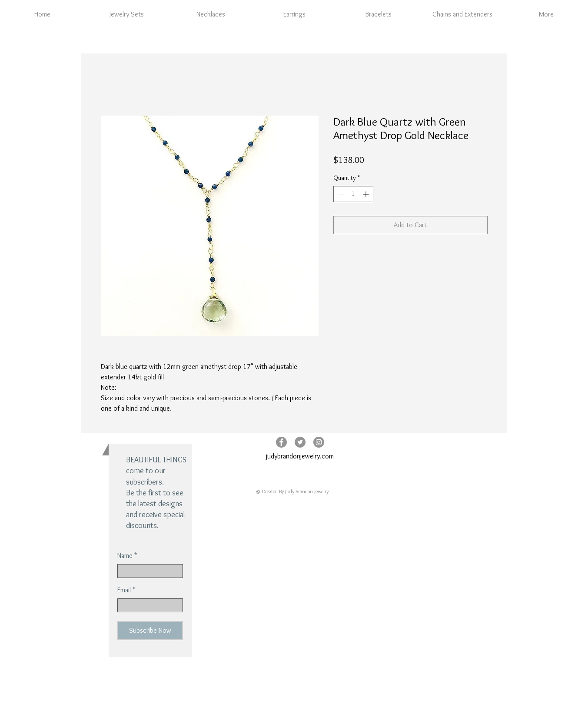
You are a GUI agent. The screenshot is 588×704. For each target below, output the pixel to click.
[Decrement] (340, 194)
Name (125, 556)
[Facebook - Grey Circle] (281, 442)
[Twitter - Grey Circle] (300, 442)
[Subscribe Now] (150, 631)
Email (124, 590)
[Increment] (367, 194)
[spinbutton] (353, 194)
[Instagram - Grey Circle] (319, 442)
